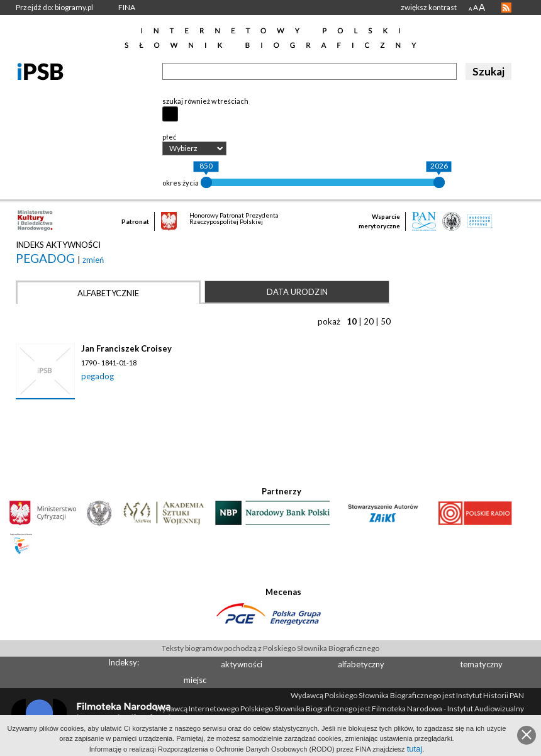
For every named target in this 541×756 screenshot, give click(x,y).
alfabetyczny (361, 664)
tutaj (415, 749)
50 (386, 321)
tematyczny (481, 664)
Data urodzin (297, 292)
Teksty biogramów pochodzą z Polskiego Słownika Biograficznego (270, 648)
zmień (93, 260)
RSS (506, 8)
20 (369, 321)
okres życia (181, 183)
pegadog (47, 258)
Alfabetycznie (108, 293)
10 (352, 321)
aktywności (242, 664)
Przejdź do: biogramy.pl (54, 7)
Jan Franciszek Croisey (126, 348)
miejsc (195, 680)
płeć (169, 137)
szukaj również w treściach (205, 101)
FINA (127, 7)
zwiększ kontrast (429, 7)
